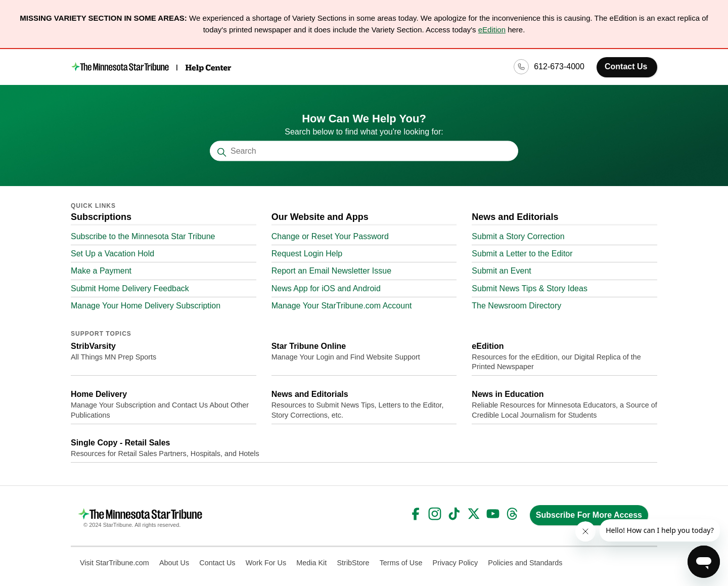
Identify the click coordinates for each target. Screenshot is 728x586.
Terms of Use (401, 563)
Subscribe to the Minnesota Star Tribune (143, 236)
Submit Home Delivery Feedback (130, 288)
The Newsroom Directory (516, 306)
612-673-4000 (559, 67)
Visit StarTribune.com (115, 563)
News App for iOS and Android (326, 288)
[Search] (364, 151)
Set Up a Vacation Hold (112, 254)
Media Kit (311, 563)
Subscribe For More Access (589, 515)
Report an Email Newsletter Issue (331, 271)
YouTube (493, 514)
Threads (512, 514)
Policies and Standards (525, 563)
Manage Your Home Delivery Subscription (146, 306)
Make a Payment (101, 271)
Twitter (474, 514)
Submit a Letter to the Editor (522, 254)
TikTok (454, 514)
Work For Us (266, 563)
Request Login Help (307, 254)
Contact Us (626, 66)
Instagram (435, 514)
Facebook (416, 514)
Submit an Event (501, 271)
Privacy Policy (456, 563)
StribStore (353, 563)
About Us (174, 563)
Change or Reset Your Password (330, 236)
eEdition (492, 30)
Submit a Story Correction (518, 236)
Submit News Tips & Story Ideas (530, 288)
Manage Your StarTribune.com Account (342, 306)
